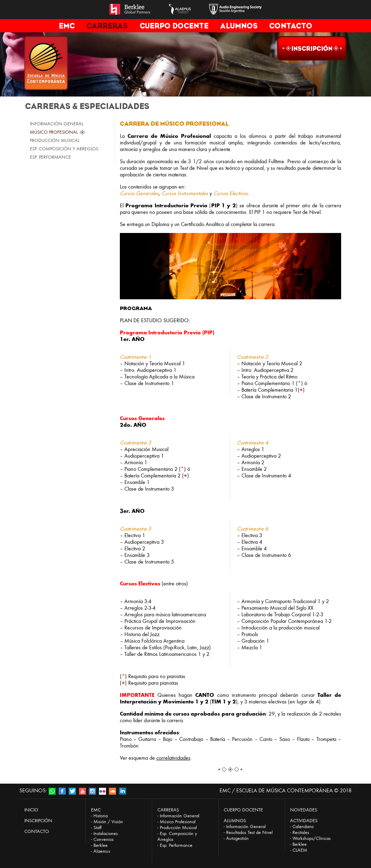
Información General (180, 816)
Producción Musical (178, 828)
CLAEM (300, 850)
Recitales (301, 832)
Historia (101, 816)
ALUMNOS (239, 26)
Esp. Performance (176, 845)
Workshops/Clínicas (312, 838)
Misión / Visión (108, 822)
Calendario (303, 827)
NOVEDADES (304, 810)
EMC (67, 26)
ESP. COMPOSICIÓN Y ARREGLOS (64, 149)
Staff (97, 828)
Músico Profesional (178, 822)
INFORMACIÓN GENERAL (57, 124)
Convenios (104, 839)
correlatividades (173, 758)
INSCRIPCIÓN (38, 821)
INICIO (31, 810)
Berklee (101, 845)
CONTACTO (291, 26)
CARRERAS (107, 26)
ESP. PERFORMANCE (50, 157)
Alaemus (102, 851)
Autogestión (237, 838)
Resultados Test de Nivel (249, 832)
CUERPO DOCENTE (174, 26)
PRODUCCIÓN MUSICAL (55, 140)
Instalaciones (106, 833)
